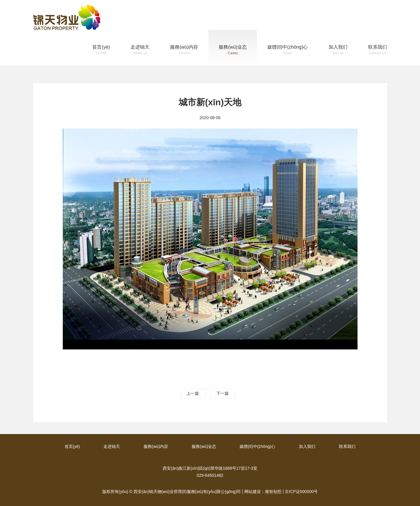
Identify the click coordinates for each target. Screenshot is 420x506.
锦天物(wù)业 (67, 17)
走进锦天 (140, 51)
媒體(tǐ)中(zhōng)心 (288, 51)
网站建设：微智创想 (263, 492)
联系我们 (378, 51)
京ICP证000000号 (301, 492)
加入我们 (338, 51)
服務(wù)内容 (184, 51)
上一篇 (193, 393)
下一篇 (223, 393)
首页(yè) (101, 51)
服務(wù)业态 (233, 51)
